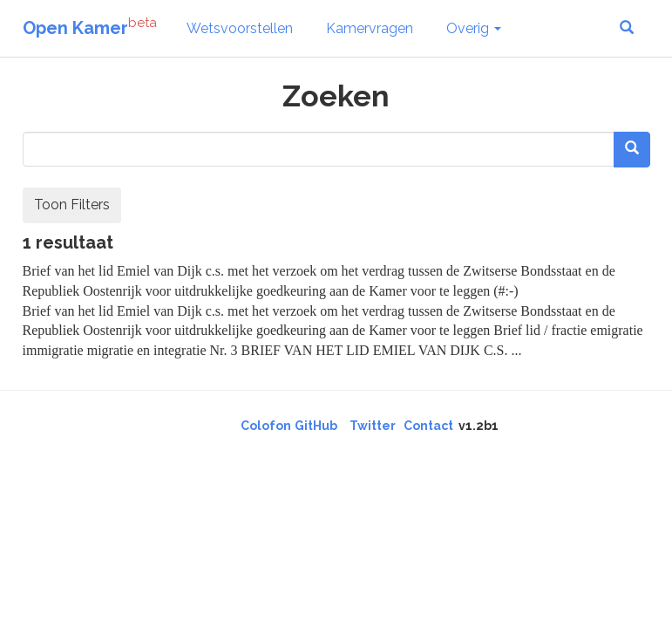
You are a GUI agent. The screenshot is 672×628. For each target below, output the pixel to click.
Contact (428, 426)
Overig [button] (474, 28)
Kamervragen (370, 28)
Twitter (373, 426)
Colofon (266, 426)
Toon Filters (72, 205)
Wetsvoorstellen (240, 28)
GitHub (316, 426)
